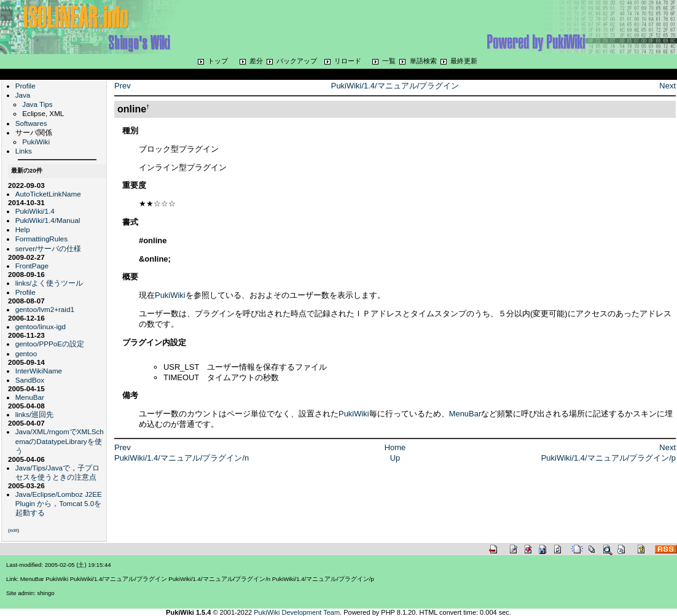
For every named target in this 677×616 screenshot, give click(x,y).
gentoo (26, 353)
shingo (46, 593)
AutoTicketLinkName (48, 194)
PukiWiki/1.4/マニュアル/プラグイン (395, 86)
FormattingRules (42, 239)
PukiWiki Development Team (297, 612)
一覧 (389, 61)
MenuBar (30, 397)
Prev (123, 86)
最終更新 (464, 61)
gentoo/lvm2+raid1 (45, 309)
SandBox (30, 380)
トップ (218, 61)
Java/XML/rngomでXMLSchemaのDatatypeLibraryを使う (60, 441)
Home (395, 447)
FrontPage (32, 266)
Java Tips (37, 104)
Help (23, 229)
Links (24, 151)
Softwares (31, 123)
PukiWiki (36, 142)
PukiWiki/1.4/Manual (48, 220)
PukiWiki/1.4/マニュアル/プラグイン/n (182, 458)
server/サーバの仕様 (49, 248)
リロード (348, 61)
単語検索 (423, 61)
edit (14, 530)
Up (395, 458)
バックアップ (297, 61)
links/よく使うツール (49, 283)
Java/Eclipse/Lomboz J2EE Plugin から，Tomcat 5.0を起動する (59, 503)
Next (667, 86)
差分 (256, 61)
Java (23, 95)
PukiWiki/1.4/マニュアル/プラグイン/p (609, 458)
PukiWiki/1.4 (35, 211)
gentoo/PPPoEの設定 (50, 344)
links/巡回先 (35, 414)
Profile (25, 86)
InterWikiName (39, 371)
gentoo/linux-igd (41, 326)
